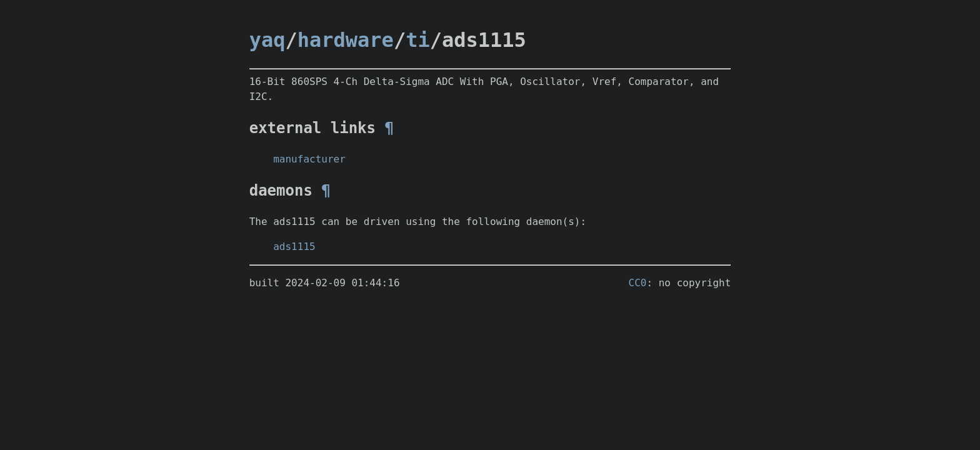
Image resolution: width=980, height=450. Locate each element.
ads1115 (294, 247)
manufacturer (309, 159)
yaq (267, 40)
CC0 (638, 283)
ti (418, 40)
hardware (346, 40)
